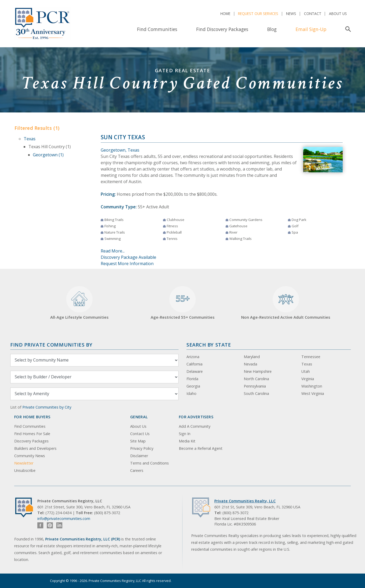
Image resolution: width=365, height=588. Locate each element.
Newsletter (24, 463)
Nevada (250, 364)
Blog (272, 29)
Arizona (193, 357)
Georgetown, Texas (120, 150)
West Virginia (313, 393)
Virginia (308, 379)
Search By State (209, 345)
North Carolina (256, 379)
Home (225, 14)
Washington (312, 386)
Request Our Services (258, 14)
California (194, 364)
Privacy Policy (142, 448)
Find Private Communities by (51, 345)
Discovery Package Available (128, 257)
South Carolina (256, 393)
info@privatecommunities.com (64, 519)
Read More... (113, 251)
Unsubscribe (25, 470)
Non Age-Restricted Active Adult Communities (286, 303)
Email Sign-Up (311, 29)
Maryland (252, 357)
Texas (30, 139)
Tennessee (311, 357)
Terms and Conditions (149, 463)
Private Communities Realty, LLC (245, 501)
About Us (338, 14)
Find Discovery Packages (222, 29)
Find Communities (157, 29)
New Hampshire (258, 371)
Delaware (195, 371)
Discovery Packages (31, 441)
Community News (30, 456)
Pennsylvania (255, 386)
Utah (306, 371)
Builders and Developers (35, 448)
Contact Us (140, 434)
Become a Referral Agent (201, 448)
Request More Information (127, 264)
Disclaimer (139, 456)
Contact (313, 14)
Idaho (191, 393)
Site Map (138, 441)
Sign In (185, 434)
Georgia (193, 386)
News (291, 14)
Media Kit (187, 441)
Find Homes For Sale (32, 434)
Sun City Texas (123, 137)
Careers (137, 470)
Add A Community (195, 426)
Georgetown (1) (48, 155)
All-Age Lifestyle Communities (79, 303)
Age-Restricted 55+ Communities (183, 303)
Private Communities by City (47, 407)
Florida (192, 379)
